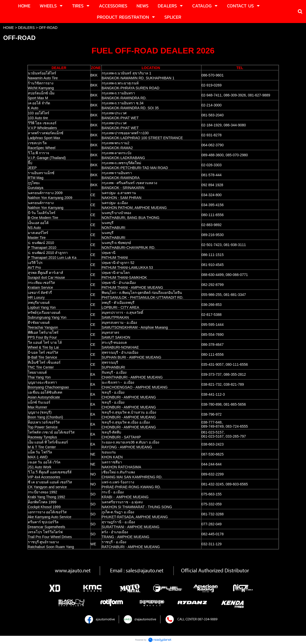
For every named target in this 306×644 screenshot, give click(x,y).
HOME (8, 28)
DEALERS (26, 28)
